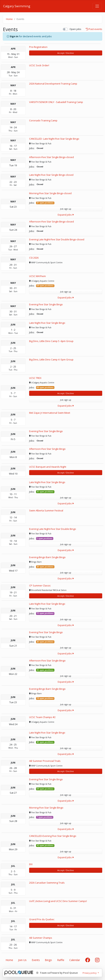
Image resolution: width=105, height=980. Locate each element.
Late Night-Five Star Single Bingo (47, 323)
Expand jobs (66, 215)
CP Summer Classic (40, 586)
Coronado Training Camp (43, 120)
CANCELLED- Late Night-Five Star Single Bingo (54, 139)
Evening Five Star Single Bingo (46, 304)
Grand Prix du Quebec (42, 919)
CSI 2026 (34, 258)
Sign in (14, 36)
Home (9, 19)
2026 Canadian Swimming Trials (47, 883)
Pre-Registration (38, 47)
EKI (31, 864)
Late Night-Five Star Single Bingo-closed (51, 175)
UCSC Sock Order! (39, 65)
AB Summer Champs (41, 938)
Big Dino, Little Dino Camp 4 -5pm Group (51, 359)
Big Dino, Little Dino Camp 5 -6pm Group (51, 341)
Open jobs (75, 29)
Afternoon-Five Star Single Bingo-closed (51, 157)
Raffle (61, 960)
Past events (94, 29)
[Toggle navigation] (97, 6)
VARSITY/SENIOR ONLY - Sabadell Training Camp (56, 102)
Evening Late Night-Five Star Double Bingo (53, 529)
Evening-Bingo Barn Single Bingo (47, 557)
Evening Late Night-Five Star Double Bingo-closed (57, 239)
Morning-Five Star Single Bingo (46, 808)
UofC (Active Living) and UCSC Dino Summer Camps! (58, 901)
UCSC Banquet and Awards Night (48, 467)
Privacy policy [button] (90, 973)
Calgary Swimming (17, 6)
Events (36, 960)
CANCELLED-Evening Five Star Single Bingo (53, 836)
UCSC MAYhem (37, 276)
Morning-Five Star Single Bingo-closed (50, 193)
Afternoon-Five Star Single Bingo (47, 449)
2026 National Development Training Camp (53, 84)
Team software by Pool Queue (57, 973)
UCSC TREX (35, 378)
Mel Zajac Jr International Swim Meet (50, 413)
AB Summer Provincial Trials (45, 761)
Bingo (48, 960)
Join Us (22, 960)
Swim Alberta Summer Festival (46, 510)
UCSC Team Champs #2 (42, 717)
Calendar (75, 960)
